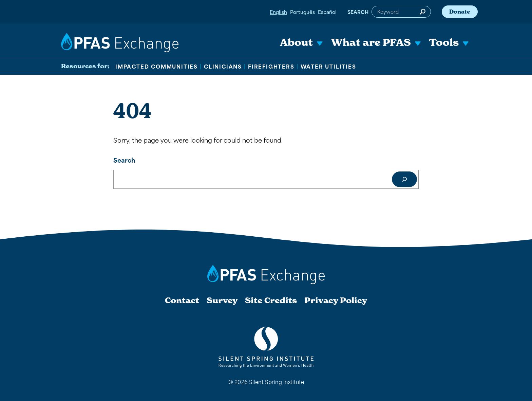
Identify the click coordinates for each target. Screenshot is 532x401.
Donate (460, 12)
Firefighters (271, 66)
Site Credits (271, 300)
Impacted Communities (157, 66)
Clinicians (223, 66)
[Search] (404, 179)
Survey (222, 300)
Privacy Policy (336, 300)
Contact (182, 300)
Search (358, 12)
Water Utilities (328, 66)
